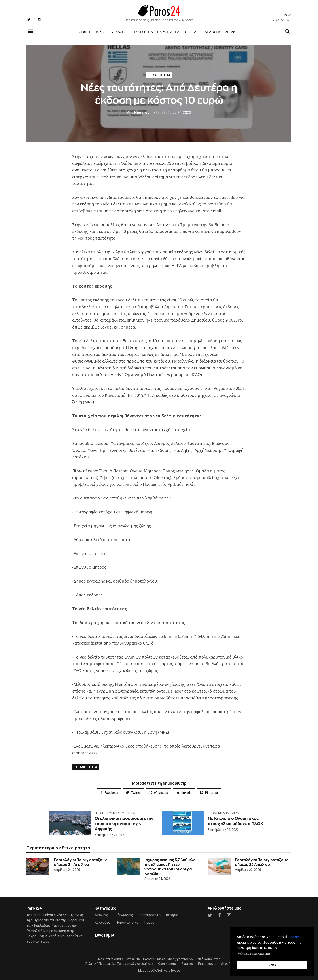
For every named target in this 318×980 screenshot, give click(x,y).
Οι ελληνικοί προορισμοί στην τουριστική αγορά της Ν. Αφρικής (124, 824)
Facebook (109, 793)
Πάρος (100, 32)
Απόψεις (232, 32)
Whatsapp (158, 793)
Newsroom (140, 113)
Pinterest (209, 793)
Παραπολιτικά (169, 32)
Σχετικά (187, 964)
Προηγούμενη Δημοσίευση (116, 813)
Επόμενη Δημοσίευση (225, 813)
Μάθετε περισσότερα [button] (254, 954)
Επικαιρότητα (142, 32)
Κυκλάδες (118, 32)
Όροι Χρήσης (167, 964)
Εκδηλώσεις (211, 32)
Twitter (133, 793)
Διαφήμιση (229, 964)
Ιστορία (190, 32)
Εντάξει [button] (272, 965)
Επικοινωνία (207, 964)
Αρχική (84, 32)
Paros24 (149, 959)
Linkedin (184, 793)
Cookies (294, 937)
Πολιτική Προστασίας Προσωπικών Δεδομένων (119, 964)
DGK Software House (165, 971)
